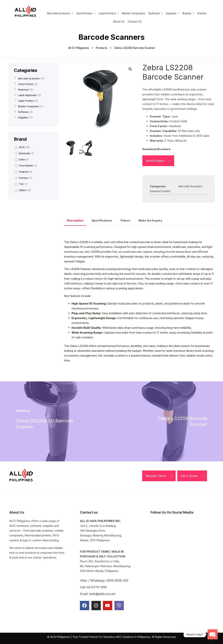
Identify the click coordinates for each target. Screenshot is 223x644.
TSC (21, 184)
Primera (23, 178)
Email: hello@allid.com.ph (98, 594)
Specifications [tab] (102, 220)
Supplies (173, 13)
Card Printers (85, 13)
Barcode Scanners (59, 13)
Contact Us (135, 22)
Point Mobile (26, 166)
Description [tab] (75, 220)
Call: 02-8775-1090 (93, 587)
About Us (119, 22)
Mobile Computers (134, 13)
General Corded (160, 191)
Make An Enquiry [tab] (150, 220)
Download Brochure (156, 149)
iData (22, 159)
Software (156, 13)
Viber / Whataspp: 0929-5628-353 (104, 580)
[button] (59, 13)
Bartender (24, 153)
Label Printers (109, 13)
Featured (23, 90)
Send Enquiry (158, 161)
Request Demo (159, 476)
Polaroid (24, 172)
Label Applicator (28, 95)
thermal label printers (38, 535)
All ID (22, 147)
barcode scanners (42, 531)
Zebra (23, 190)
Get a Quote (192, 476)
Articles (203, 13)
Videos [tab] (125, 220)
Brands (189, 13)
